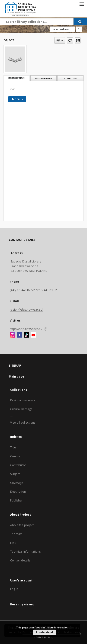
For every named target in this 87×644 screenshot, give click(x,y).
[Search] (80, 22)
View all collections (23, 423)
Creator (15, 456)
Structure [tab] (70, 78)
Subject (15, 474)
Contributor (18, 465)
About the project (22, 525)
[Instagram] (12, 335)
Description (18, 492)
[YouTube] (33, 335)
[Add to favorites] (70, 40)
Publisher (16, 500)
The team (16, 534)
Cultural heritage (21, 409)
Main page (17, 377)
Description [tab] (16, 78)
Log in (14, 589)
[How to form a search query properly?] (79, 29)
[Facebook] (19, 335)
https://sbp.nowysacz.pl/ (29, 329)
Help (13, 543)
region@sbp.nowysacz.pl (27, 310)
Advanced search (62, 29)
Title (13, 447)
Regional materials (23, 400)
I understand (45, 632)
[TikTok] (26, 335)
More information (58, 627)
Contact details (20, 560)
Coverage (17, 483)
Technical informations (26, 552)
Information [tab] (43, 78)
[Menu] (82, 4)
